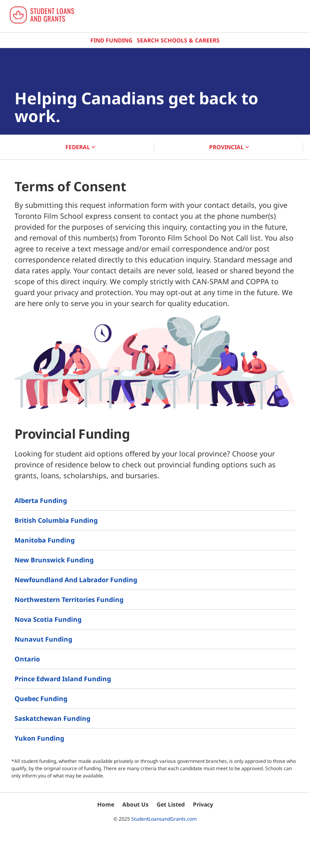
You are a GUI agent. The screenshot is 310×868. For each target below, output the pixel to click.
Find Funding (111, 40)
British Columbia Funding (56, 520)
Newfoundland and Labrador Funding (76, 580)
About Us (135, 804)
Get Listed (171, 804)
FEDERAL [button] (80, 147)
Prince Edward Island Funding (63, 679)
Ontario (27, 659)
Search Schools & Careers (178, 40)
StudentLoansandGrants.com (164, 819)
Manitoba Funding (45, 540)
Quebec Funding (41, 699)
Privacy (203, 804)
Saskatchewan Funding (52, 718)
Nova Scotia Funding (48, 619)
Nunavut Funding (43, 639)
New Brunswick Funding (54, 560)
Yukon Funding (39, 738)
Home (106, 804)
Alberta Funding (41, 501)
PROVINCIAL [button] (229, 147)
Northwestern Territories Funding (69, 600)
